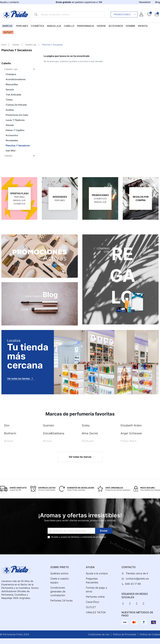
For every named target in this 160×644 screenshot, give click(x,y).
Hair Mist (11, 151)
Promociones (125, 14)
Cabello (16, 45)
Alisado (10, 125)
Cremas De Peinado (16, 105)
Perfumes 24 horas (61, 601)
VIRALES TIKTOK (96, 612)
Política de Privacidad (125, 634)
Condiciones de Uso (99, 634)
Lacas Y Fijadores (15, 120)
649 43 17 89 (133, 584)
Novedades (12, 140)
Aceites (10, 110)
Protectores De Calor (17, 115)
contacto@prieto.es (137, 579)
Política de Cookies (150, 634)
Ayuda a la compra (97, 573)
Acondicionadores (16, 79)
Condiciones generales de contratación (58, 591)
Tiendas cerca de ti (137, 573)
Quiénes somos (59, 573)
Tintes (9, 100)
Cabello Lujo (31, 45)
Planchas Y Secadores (18, 145)
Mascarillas (12, 84)
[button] (157, 14)
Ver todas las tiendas (20, 378)
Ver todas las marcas (80, 457)
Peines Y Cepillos (15, 130)
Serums (10, 89)
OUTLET (91, 607)
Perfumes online (95, 597)
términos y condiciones (82, 537)
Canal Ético (93, 602)
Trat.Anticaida (13, 95)
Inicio (4, 45)
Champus (11, 74)
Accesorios (12, 135)
